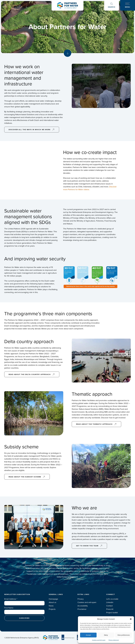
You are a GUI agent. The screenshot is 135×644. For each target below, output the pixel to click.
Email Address (11, 599)
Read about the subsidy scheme (25, 477)
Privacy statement (114, 640)
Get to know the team (87, 546)
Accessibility (83, 606)
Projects (52, 609)
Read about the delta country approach (30, 374)
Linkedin (110, 602)
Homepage (53, 599)
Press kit (110, 609)
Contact (109, 606)
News (51, 606)
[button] (131, 619)
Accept (88, 635)
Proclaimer (82, 609)
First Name (9, 608)
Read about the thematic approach (94, 424)
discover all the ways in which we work (30, 130)
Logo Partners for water (67, 5)
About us (52, 602)
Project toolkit (112, 613)
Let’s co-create (112, 599)
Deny (106, 635)
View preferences (124, 635)
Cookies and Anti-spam (99, 640)
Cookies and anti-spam (87, 602)
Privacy (81, 599)
